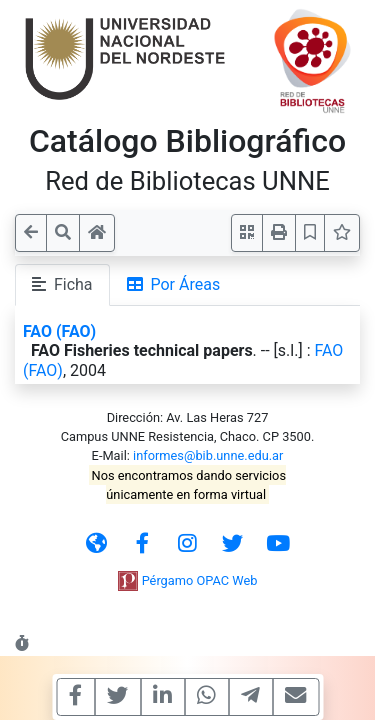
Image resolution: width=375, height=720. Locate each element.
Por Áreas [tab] (174, 284)
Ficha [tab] (62, 284)
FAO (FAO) (59, 331)
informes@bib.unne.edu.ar (208, 455)
